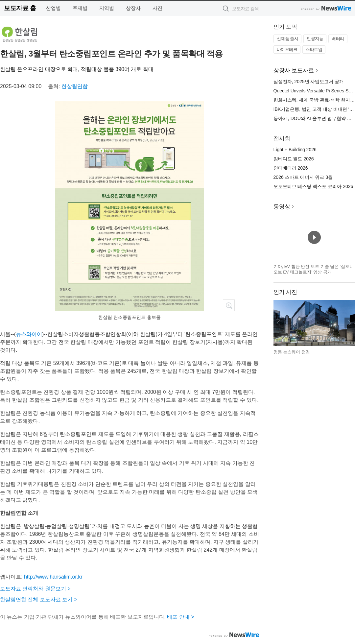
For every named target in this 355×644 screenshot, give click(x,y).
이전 (279, 323)
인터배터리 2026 (291, 168)
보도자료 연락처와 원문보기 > (35, 589)
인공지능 (315, 39)
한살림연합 (75, 86)
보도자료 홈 (20, 8)
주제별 (80, 8)
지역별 (107, 8)
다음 (350, 323)
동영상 (282, 207)
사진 (157, 8)
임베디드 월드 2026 (294, 159)
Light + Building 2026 (295, 150)
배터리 (338, 39)
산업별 (53, 8)
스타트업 (314, 49)
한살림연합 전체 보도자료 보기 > (39, 599)
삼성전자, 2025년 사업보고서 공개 (309, 82)
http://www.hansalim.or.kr (53, 577)
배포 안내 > (180, 617)
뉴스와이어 (29, 334)
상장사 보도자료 (294, 71)
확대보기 (229, 305)
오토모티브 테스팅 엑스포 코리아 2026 (313, 186)
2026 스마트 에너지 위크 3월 (303, 177)
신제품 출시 (288, 39)
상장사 (133, 8)
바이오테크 (287, 49)
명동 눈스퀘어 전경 (292, 352)
